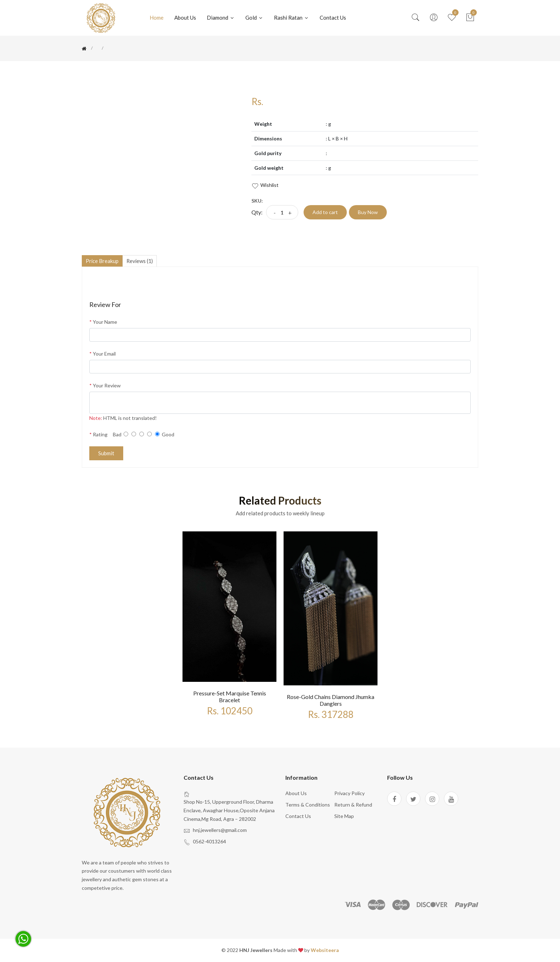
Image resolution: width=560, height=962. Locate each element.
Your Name (103, 323)
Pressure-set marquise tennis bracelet (230, 697)
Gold (254, 18)
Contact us (333, 18)
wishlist (265, 185)
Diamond (221, 18)
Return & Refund (353, 805)
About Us (185, 18)
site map (344, 816)
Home (157, 18)
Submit (106, 453)
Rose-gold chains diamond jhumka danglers (331, 700)
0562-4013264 (209, 842)
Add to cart (325, 212)
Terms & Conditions (308, 805)
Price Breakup (103, 261)
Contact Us (298, 816)
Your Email (102, 354)
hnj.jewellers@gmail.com (220, 831)
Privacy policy (349, 794)
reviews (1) (143, 261)
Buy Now (368, 212)
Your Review (105, 386)
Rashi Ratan (291, 18)
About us (296, 794)
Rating (98, 435)
